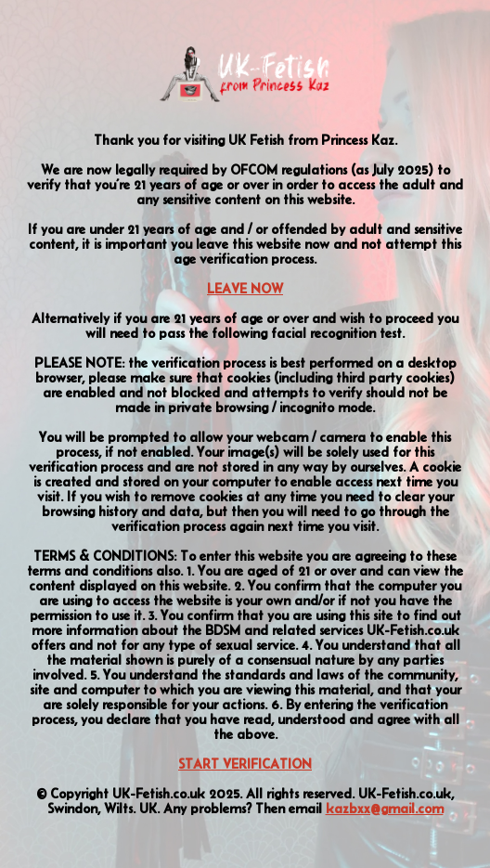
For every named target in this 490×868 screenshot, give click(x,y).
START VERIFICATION (245, 764)
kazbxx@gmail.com (385, 809)
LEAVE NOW (245, 289)
